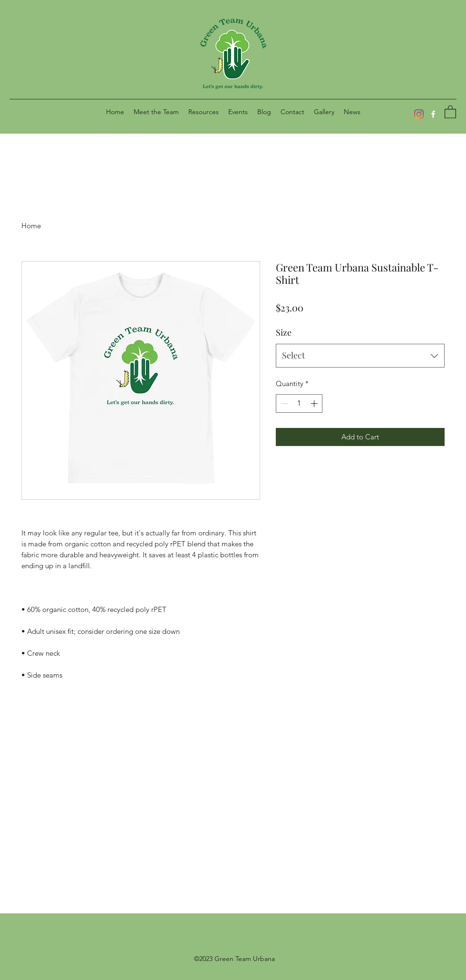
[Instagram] (419, 114)
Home (31, 226)
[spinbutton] (299, 403)
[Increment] (315, 403)
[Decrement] (284, 403)
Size (284, 332)
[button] (204, 112)
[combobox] (360, 356)
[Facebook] (433, 114)
